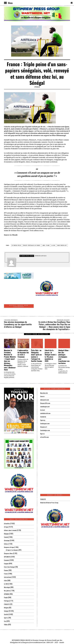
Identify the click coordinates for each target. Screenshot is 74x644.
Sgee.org (43, 408)
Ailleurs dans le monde (10, 518)
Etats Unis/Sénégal (9, 555)
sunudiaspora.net (45, 394)
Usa (5, 609)
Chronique (7, 528)
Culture (6, 532)
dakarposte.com (45, 388)
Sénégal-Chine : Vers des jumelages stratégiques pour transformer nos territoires (64, 345)
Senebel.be (43, 405)
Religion (6, 596)
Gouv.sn (42, 384)
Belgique (6, 522)
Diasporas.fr (44, 415)
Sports (6, 606)
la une (53, 245)
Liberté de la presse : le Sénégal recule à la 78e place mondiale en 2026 (51, 344)
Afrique (6, 515)
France (6, 562)
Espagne (6, 552)
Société (6, 602)
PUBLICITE (7, 592)
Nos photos (7, 579)
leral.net (43, 398)
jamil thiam (46, 245)
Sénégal (6, 599)
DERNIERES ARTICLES (41, 256)
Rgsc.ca (42, 422)
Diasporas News (8, 541)
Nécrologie (7, 575)
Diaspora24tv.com (45, 391)
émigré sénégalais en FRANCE (32, 245)
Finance (6, 558)
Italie (5, 568)
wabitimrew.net (62, 245)
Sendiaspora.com (45, 411)
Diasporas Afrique (9, 535)
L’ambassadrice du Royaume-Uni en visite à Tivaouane (23, 342)
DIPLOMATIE (7, 545)
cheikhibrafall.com (45, 401)
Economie (7, 548)
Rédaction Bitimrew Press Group (49, 491)
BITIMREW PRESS (16, 245)
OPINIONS (7, 582)
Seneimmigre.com (45, 418)
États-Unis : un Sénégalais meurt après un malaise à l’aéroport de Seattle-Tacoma (37, 344)
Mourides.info (44, 381)
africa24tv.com (45, 425)
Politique (7, 589)
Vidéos (6, 612)
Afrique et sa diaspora (12, 538)
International (8, 565)
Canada (6, 525)
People (6, 585)
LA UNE (6, 572)
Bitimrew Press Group (27, 256)
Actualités (7, 511)
